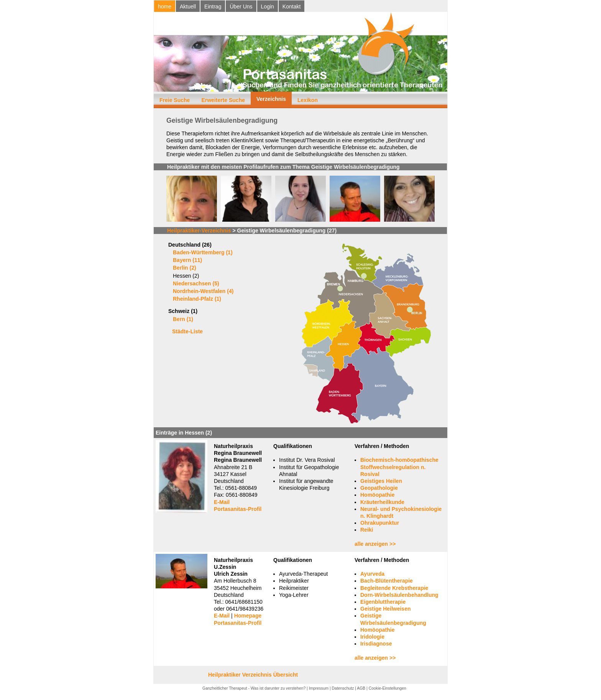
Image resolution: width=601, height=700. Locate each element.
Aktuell (188, 7)
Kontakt (291, 7)
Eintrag (213, 7)
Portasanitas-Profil (238, 509)
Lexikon (308, 100)
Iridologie (372, 637)
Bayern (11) (187, 260)
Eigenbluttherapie (383, 602)
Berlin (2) (185, 268)
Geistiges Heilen (381, 481)
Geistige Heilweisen (386, 609)
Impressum (319, 688)
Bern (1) (183, 319)
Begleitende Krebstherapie (394, 588)
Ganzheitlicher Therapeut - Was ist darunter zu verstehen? (254, 688)
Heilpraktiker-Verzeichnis (199, 231)
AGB (361, 688)
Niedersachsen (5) (196, 283)
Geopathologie (379, 488)
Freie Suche (175, 100)
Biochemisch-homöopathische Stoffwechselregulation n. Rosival (399, 467)
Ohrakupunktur (380, 523)
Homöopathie (377, 495)
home (165, 7)
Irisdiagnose (376, 644)
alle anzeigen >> (375, 544)
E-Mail (222, 502)
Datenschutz (343, 688)
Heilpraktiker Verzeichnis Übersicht (253, 675)
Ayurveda (372, 574)
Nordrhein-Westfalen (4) (203, 291)
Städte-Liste (187, 331)
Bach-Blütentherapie (387, 581)
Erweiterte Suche (223, 100)
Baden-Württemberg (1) (203, 252)
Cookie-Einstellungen (388, 688)
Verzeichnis (271, 99)
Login (268, 7)
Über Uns (241, 7)
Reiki (367, 530)
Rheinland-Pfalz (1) (197, 299)
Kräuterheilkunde (382, 502)
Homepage (248, 616)
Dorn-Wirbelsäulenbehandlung (399, 595)
